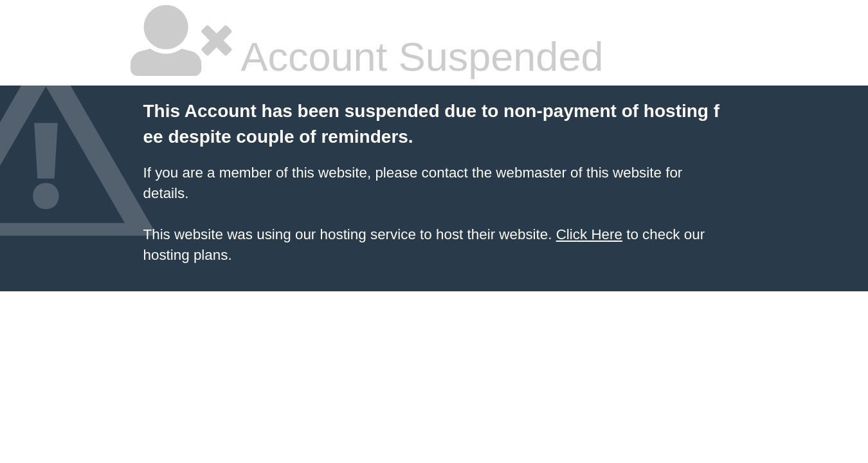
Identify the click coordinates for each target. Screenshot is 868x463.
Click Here (589, 234)
